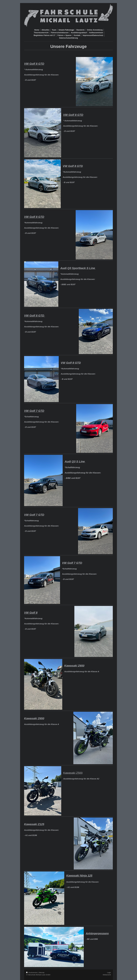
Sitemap (42, 973)
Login (109, 973)
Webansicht (107, 975)
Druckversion (32, 973)
